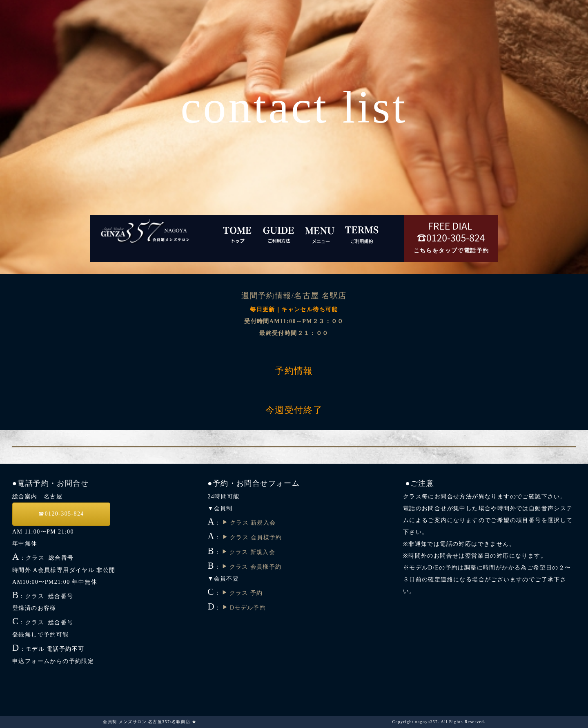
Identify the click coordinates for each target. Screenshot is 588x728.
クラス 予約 (242, 593)
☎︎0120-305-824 (61, 514)
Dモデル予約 (244, 608)
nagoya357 (427, 722)
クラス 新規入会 (249, 523)
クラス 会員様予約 (252, 537)
